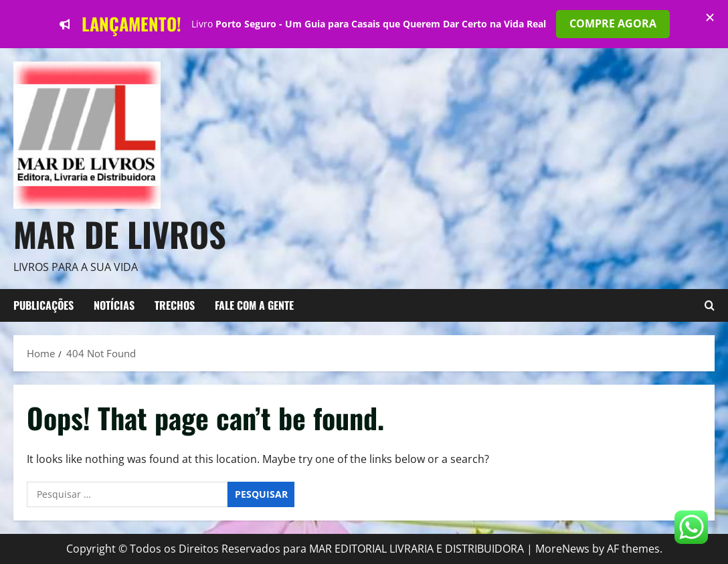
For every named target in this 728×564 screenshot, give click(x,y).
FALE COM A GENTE (254, 305)
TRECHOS (175, 305)
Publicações (43, 305)
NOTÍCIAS (114, 305)
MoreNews (562, 549)
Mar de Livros (120, 233)
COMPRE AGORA (613, 23)
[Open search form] (710, 306)
